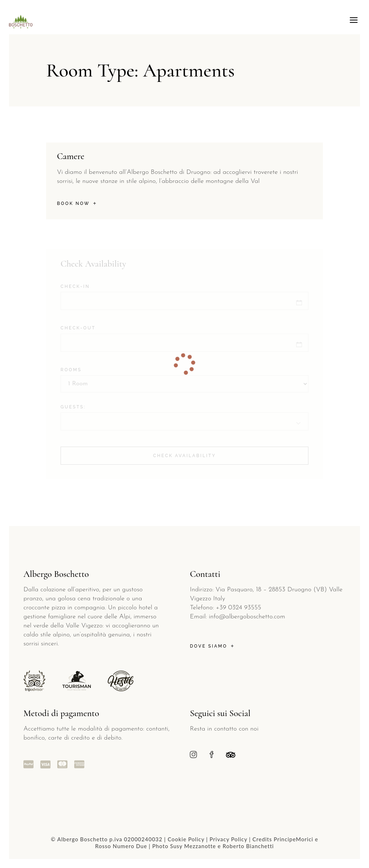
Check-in (75, 286)
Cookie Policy (186, 839)
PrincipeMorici (294, 839)
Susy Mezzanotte (193, 846)
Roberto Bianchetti (248, 846)
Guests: (73, 407)
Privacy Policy (229, 839)
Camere (71, 156)
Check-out (78, 328)
